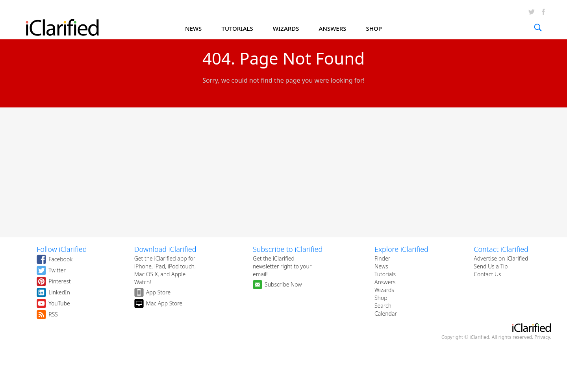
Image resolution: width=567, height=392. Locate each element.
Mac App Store (164, 303)
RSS (53, 314)
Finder (382, 258)
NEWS (193, 28)
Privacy (542, 337)
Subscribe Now (283, 284)
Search (383, 306)
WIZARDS (286, 28)
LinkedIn (59, 292)
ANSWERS (333, 28)
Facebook (60, 259)
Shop (381, 298)
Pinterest (60, 281)
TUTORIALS (237, 28)
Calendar (386, 313)
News (381, 266)
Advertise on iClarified (501, 258)
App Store (158, 292)
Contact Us (487, 274)
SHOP (374, 28)
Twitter (57, 270)
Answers (385, 282)
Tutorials (385, 274)
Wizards (384, 290)
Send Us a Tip (491, 266)
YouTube (59, 303)
